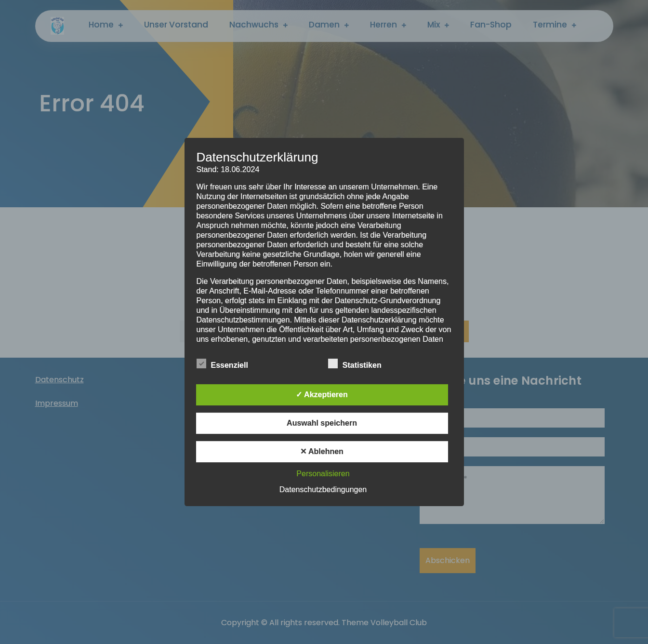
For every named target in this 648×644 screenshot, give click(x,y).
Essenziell (222, 363)
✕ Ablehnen (322, 451)
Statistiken (355, 363)
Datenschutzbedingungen (323, 490)
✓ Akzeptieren (322, 395)
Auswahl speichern (322, 423)
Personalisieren (323, 474)
